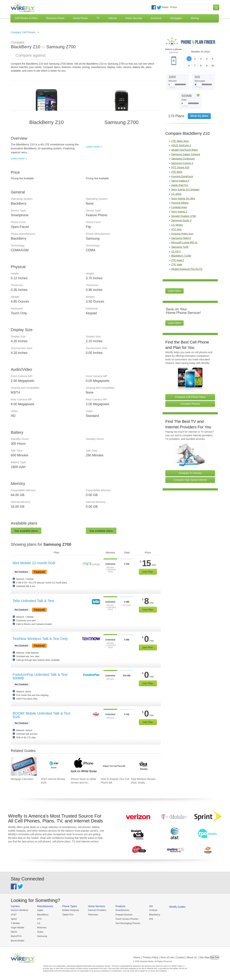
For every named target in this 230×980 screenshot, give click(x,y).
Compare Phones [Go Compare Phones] (190, 404)
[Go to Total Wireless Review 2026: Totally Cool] (144, 766)
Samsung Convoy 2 (182, 163)
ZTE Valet (177, 265)
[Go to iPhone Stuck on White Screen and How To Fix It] (84, 766)
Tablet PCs (68, 915)
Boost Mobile (18, 941)
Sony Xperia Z (179, 212)
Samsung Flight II (181, 238)
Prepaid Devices (124, 915)
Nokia (40, 932)
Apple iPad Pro (180, 185)
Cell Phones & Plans (26, 18)
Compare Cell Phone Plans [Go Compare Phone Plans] (190, 397)
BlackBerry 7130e (181, 256)
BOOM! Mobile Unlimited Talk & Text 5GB (42, 715)
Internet (112, 18)
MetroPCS (16, 936)
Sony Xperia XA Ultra (183, 198)
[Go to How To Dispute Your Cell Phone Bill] (114, 766)
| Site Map (204, 957)
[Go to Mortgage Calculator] (24, 766)
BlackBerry (43, 915)
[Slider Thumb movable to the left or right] (172, 86)
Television (93, 915)
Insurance (156, 18)
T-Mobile (15, 923)
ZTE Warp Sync (180, 141)
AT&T (14, 915)
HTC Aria (176, 229)
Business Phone (55, 18)
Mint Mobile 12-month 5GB (34, 563)
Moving (195, 18)
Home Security (134, 18)
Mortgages (176, 18)
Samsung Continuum (183, 159)
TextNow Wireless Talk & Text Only (40, 639)
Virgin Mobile (18, 928)
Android (153, 910)
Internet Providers (97, 910)
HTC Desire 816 (180, 167)
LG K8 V (176, 251)
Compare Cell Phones (23, 32)
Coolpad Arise (179, 207)
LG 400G (176, 194)
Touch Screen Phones (127, 919)
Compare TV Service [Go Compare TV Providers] (190, 473)
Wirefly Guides (177, 907)
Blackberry (155, 915)
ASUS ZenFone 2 (181, 145)
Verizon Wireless (19, 910)
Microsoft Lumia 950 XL (184, 242)
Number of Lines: (201, 52)
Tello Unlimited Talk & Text (33, 601)
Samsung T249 (180, 247)
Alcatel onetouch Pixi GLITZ (187, 269)
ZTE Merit (177, 172)
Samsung (42, 936)
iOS (151, 919)
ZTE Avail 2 (178, 260)
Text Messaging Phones (128, 923)
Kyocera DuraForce (182, 176)
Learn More (174, 291)
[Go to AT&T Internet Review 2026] (54, 766)
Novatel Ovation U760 (184, 216)
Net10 (14, 932)
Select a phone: (174, 51)
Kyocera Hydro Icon (182, 234)
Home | (138, 957)
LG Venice (177, 225)
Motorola (42, 928)
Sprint (14, 919)
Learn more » (19, 158)
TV (98, 18)
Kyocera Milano (180, 203)
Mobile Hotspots (71, 910)
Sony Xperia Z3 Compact (185, 190)
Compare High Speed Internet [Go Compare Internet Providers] (190, 480)
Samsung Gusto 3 (181, 220)
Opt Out (214, 957)
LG (39, 923)
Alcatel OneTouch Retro (185, 150)
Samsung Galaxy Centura (186, 154)
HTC (40, 919)
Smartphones (122, 910)
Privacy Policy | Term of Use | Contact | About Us (170, 957)
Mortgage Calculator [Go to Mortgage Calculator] (22, 779)
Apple (40, 910)
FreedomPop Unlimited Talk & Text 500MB (40, 676)
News (165, 7)
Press (174, 7)
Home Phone (80, 18)
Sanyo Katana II (180, 181)
